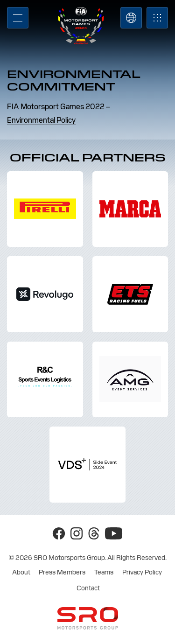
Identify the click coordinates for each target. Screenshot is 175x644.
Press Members (62, 572)
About (21, 572)
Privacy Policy (142, 572)
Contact (88, 588)
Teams (104, 572)
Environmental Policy (41, 120)
